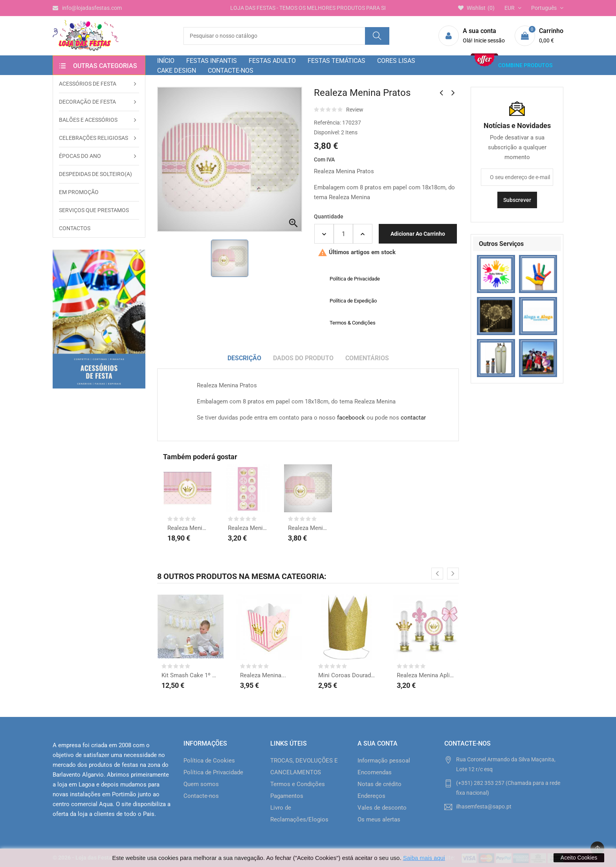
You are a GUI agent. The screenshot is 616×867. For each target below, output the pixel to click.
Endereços (371, 796)
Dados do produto (303, 358)
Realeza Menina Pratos (308, 528)
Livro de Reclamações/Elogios (299, 814)
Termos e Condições (298, 784)
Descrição (244, 358)
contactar (413, 418)
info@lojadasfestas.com (87, 8)
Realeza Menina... (248, 528)
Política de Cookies (209, 761)
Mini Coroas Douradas (347, 675)
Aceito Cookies (579, 858)
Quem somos (201, 784)
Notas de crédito (379, 784)
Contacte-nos (201, 796)
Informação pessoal (384, 761)
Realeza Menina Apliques (426, 675)
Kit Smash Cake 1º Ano (191, 675)
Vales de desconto (382, 808)
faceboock (351, 418)
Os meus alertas (379, 819)
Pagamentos (287, 796)
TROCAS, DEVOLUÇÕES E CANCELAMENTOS (304, 766)
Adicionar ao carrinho (418, 234)
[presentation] (437, 574)
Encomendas (375, 772)
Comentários (367, 358)
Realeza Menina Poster (187, 528)
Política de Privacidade (213, 772)
